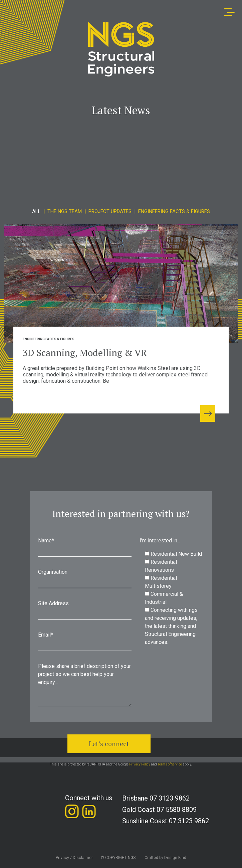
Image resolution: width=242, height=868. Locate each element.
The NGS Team (65, 211)
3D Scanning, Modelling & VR (85, 353)
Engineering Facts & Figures (174, 211)
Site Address (85, 612)
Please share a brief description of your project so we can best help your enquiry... (85, 686)
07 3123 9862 (170, 798)
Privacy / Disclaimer (74, 858)
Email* (85, 643)
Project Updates (110, 211)
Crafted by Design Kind (165, 858)
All (36, 211)
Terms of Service (170, 764)
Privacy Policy (140, 764)
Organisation (85, 580)
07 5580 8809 (177, 810)
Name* (85, 549)
